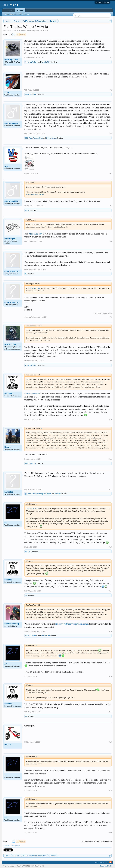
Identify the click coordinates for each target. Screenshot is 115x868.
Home (10, 10)
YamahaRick (46, 62)
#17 (110, 712)
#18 (110, 742)
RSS (111, 862)
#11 (110, 459)
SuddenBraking (37, 494)
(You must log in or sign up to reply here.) (97, 841)
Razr (31, 138)
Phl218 (8, 745)
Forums (20, 10)
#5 (111, 206)
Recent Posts (24, 14)
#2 (111, 90)
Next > (23, 35)
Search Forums (10, 14)
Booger (8, 447)
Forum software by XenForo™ (24, 866)
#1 (111, 57)
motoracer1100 (11, 123)
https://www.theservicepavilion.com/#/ (72, 624)
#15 (110, 631)
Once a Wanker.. (31, 62)
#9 (111, 361)
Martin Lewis (10, 345)
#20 (110, 833)
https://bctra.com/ (32, 394)
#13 (110, 547)
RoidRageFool (33, 30)
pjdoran (28, 494)
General (17, 30)
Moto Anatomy (36, 234)
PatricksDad (46, 636)
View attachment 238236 (35, 195)
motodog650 (10, 239)
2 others (58, 494)
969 (27, 138)
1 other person (52, 138)
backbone (47, 494)
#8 (111, 317)
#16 (110, 676)
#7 (111, 269)
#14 (110, 591)
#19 (110, 790)
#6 (111, 241)
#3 (111, 133)
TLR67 (7, 93)
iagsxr (7, 166)
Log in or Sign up (102, 2)
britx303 (8, 394)
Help (96, 862)
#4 (111, 174)
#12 (110, 489)
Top (107, 862)
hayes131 (9, 492)
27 (26, 274)
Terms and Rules (106, 866)
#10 (110, 420)
